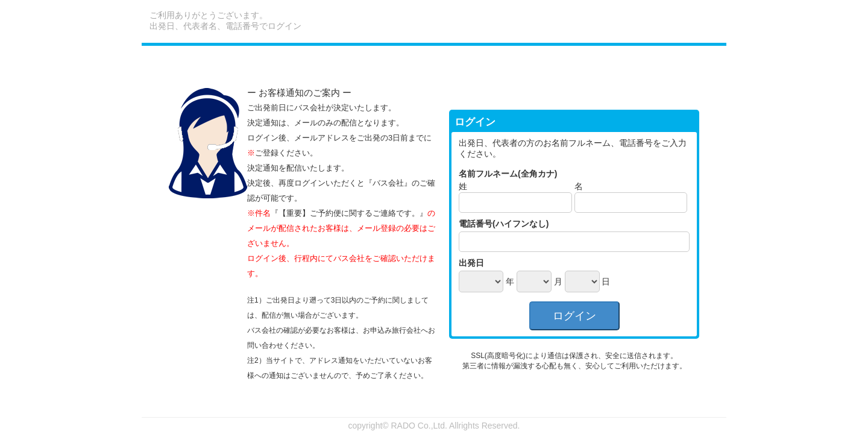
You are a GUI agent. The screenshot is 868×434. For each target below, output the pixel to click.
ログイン (574, 316)
